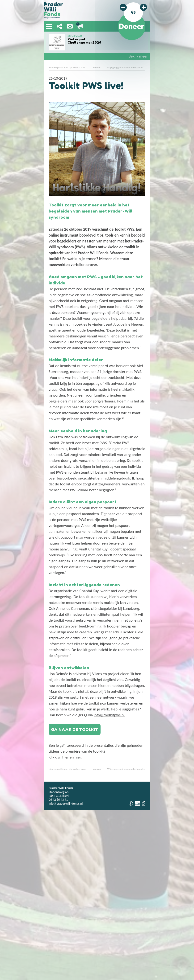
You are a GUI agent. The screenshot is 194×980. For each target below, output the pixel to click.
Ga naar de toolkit (75, 729)
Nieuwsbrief (70, 26)
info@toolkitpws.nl (109, 715)
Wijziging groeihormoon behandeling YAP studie (133, 68)
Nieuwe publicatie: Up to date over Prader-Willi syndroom (79, 68)
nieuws (97, 68)
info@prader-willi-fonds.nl (66, 804)
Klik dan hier (59, 757)
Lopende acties (80, 26)
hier (78, 757)
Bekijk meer (138, 56)
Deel (59, 26)
